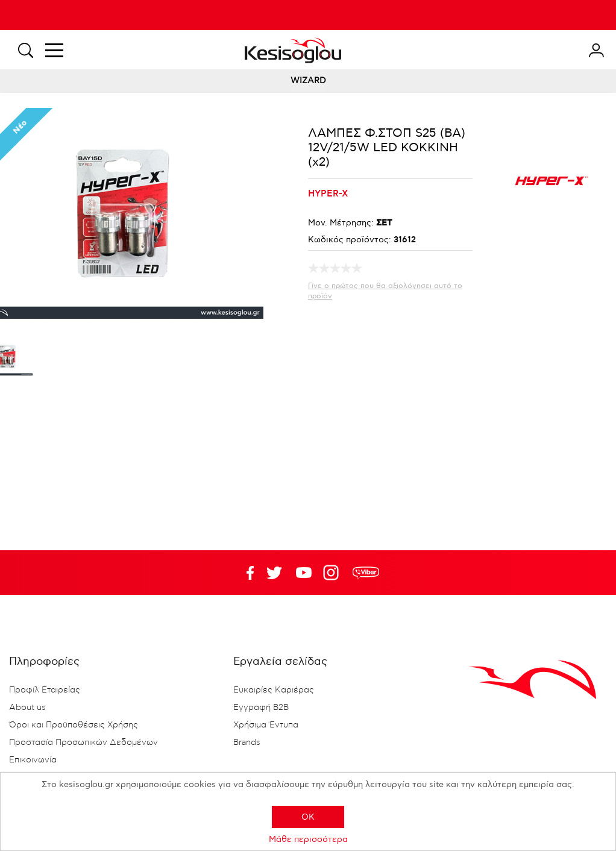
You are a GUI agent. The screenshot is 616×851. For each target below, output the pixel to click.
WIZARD (308, 80)
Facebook (245, 573)
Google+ (333, 573)
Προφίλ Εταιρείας (45, 690)
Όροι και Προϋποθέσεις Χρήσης (74, 725)
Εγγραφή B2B (261, 708)
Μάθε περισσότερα (308, 839)
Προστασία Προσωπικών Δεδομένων (83, 743)
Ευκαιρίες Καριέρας (274, 690)
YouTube (274, 573)
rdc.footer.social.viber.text (366, 573)
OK (308, 817)
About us (27, 708)
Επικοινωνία (33, 760)
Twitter (304, 573)
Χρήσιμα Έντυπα (266, 725)
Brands (247, 743)
